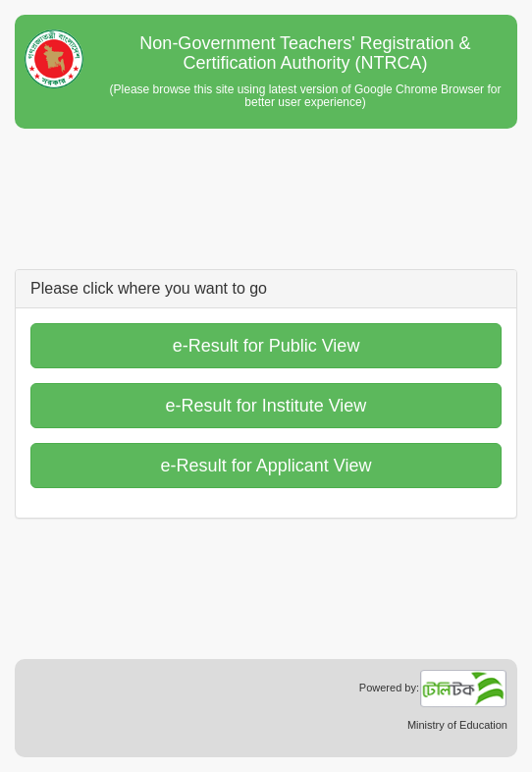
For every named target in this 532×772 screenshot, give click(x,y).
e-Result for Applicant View (266, 466)
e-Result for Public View (266, 346)
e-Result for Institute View (266, 406)
